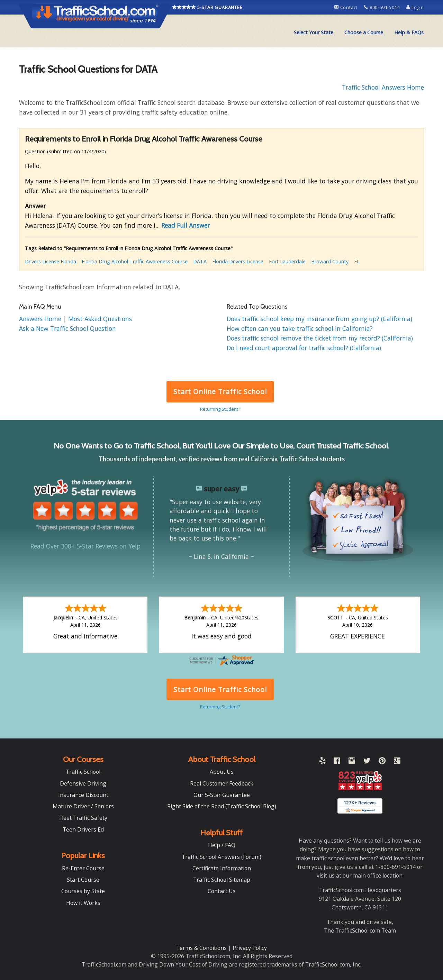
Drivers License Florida (51, 261)
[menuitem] (314, 33)
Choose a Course (364, 32)
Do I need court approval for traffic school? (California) (304, 348)
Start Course (83, 880)
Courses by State (83, 891)
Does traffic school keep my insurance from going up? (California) (319, 319)
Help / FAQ (222, 845)
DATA (200, 261)
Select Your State (314, 32)
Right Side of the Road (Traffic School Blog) (222, 806)
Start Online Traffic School (220, 392)
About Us (222, 772)
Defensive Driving (83, 783)
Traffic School (83, 772)
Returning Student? (220, 409)
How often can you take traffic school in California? (300, 328)
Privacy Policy (250, 948)
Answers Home (41, 319)
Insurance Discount (83, 795)
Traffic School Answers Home (383, 87)
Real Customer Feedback (222, 783)
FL (357, 261)
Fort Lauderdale (287, 261)
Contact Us (222, 891)
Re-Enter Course (83, 868)
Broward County (330, 261)
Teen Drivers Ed (83, 829)
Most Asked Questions (100, 319)
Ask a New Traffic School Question (67, 328)
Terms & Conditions (202, 948)
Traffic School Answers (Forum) (221, 857)
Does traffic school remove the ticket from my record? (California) (320, 338)
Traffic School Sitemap (222, 880)
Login (415, 7)
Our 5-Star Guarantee (222, 795)
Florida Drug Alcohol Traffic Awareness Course (135, 261)
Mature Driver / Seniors (83, 806)
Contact (347, 7)
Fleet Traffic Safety (83, 818)
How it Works (83, 903)
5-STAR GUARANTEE (207, 7)
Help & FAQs (409, 32)
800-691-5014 (383, 7)
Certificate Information (222, 868)
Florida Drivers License (238, 261)
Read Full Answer (186, 225)
